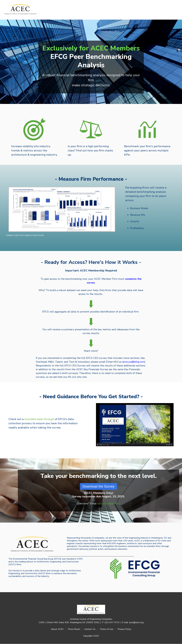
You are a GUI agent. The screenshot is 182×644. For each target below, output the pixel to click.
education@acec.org (109, 504)
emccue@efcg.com (134, 362)
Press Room (74, 629)
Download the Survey (99, 486)
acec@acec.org (136, 622)
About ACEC (57, 629)
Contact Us (90, 629)
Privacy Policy (124, 629)
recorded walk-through (39, 419)
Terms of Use (106, 629)
